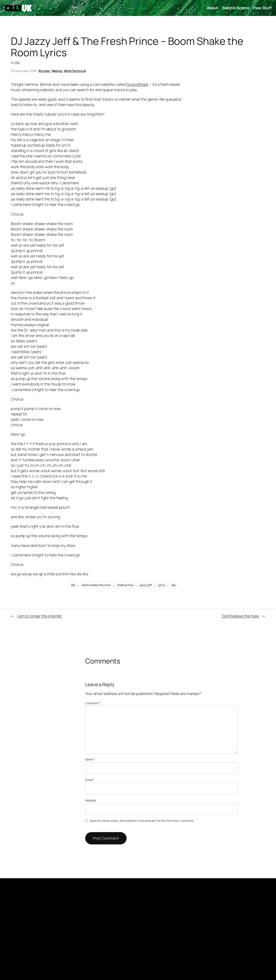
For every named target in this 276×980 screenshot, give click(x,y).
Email (90, 780)
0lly (73, 585)
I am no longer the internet (39, 616)
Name (90, 759)
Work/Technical (75, 71)
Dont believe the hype (240, 616)
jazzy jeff (146, 585)
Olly (17, 62)
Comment (93, 703)
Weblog (57, 71)
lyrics (162, 585)
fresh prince (125, 585)
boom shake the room (96, 585)
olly (174, 585)
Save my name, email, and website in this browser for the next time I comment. (142, 821)
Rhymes (44, 71)
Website (91, 800)
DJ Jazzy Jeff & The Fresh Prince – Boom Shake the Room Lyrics (127, 47)
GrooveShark (137, 84)
